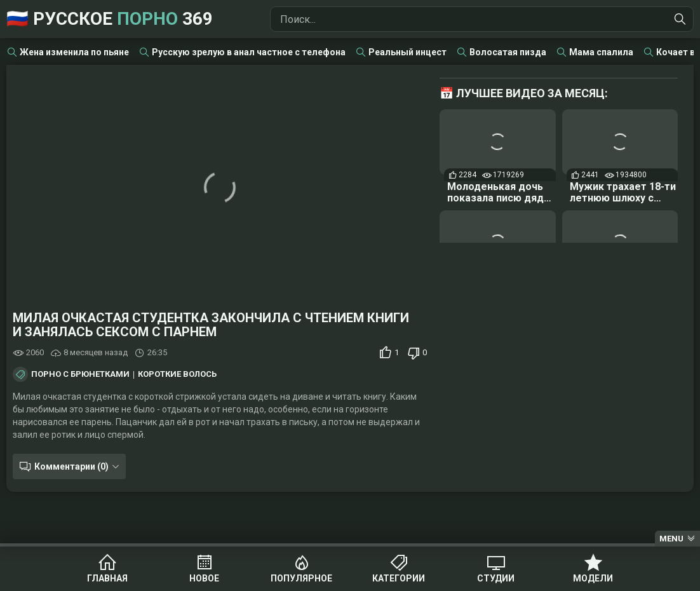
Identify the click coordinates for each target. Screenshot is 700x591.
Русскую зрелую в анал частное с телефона (249, 52)
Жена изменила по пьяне (74, 52)
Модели (593, 578)
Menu (671, 539)
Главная (107, 578)
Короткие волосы (178, 374)
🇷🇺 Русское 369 (110, 19)
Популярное (301, 578)
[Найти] (680, 19)
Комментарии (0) (71, 466)
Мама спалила (601, 52)
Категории (399, 578)
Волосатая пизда (508, 52)
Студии (496, 578)
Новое (204, 578)
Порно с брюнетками (80, 374)
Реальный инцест (407, 52)
